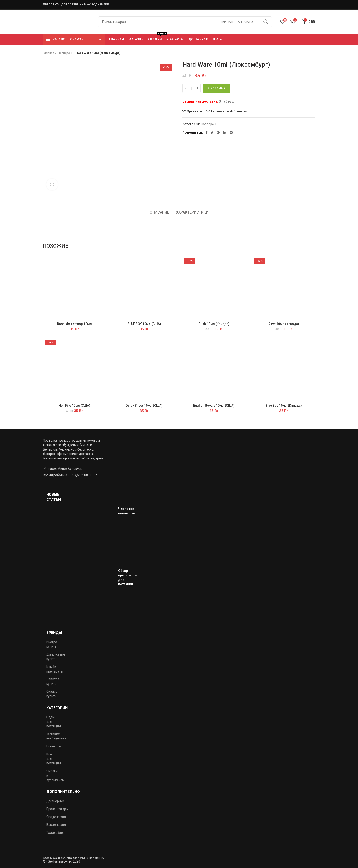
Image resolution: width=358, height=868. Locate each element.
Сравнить (194, 111)
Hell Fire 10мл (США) (74, 406)
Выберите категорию (237, 22)
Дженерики (55, 801)
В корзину (216, 88)
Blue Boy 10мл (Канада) (284, 406)
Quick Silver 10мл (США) (144, 406)
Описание (159, 212)
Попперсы (65, 53)
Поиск (266, 22)
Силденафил (56, 817)
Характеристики (192, 212)
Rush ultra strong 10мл (74, 324)
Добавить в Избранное (229, 111)
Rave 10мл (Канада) (284, 324)
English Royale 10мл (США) (214, 406)
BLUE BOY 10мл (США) (144, 324)
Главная (49, 53)
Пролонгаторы (57, 809)
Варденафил (56, 825)
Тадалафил (55, 833)
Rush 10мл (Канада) (214, 324)
